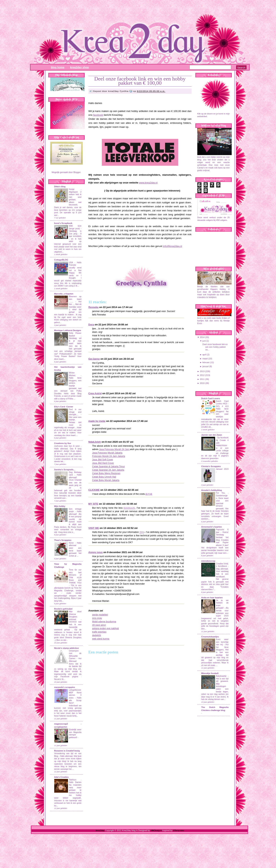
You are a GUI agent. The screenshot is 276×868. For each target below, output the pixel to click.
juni (204, 341)
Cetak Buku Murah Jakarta (106, 480)
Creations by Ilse (63, 443)
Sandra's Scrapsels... (65, 470)
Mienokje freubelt (210, 673)
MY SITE (93, 504)
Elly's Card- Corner (64, 407)
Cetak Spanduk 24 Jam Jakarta (108, 470)
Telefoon (73, 780)
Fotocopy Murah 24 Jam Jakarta (109, 456)
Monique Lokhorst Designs (68, 330)
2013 (202, 371)
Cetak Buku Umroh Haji (104, 477)
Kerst (71, 543)
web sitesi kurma (101, 639)
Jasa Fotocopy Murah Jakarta (107, 453)
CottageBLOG (61, 260)
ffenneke (93, 307)
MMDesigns (156, 830)
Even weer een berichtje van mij (222, 642)
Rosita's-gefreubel (63, 609)
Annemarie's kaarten (212, 527)
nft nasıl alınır (99, 625)
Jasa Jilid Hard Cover (103, 463)
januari (206, 366)
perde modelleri (100, 615)
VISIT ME (94, 528)
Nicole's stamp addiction (67, 648)
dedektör (97, 635)
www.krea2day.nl (148, 183)
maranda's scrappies (65, 687)
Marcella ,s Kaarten (64, 294)
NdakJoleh (95, 442)
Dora (91, 325)
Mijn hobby (60, 506)
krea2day (100, 830)
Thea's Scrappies (63, 540)
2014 (202, 337)
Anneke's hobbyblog (212, 490)
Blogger (77, 172)
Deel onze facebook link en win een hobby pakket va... (215, 347)
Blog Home (58, 67)
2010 (202, 383)
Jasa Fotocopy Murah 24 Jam (115, 449)
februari (206, 362)
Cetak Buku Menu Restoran (106, 473)
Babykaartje (222, 676)
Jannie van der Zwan (212, 435)
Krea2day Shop (79, 67)
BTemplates (178, 830)
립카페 (149, 494)
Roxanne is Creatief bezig (67, 751)
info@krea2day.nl (172, 246)
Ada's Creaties (62, 777)
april (204, 355)
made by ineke (97, 421)
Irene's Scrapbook (63, 223)
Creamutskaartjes (210, 637)
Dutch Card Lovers (211, 398)
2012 (202, 375)
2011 (202, 379)
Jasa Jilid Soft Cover (103, 460)
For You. (222, 493)
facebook (98, 115)
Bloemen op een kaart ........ (75, 299)
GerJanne (94, 359)
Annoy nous (96, 552)
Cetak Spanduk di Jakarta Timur (109, 467)
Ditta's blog (60, 187)
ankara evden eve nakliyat (106, 628)
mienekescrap (208, 561)
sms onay (97, 618)
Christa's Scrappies (211, 466)
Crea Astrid (95, 393)
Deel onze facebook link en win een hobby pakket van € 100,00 (140, 81)
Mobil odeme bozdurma (104, 622)
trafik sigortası (99, 632)
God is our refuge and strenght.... (75, 412)
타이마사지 (129, 508)
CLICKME (94, 490)
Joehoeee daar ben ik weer (67, 446)
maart (205, 359)
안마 (142, 532)
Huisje (72, 189)
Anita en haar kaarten (212, 598)
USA (71, 263)
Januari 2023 (222, 469)
